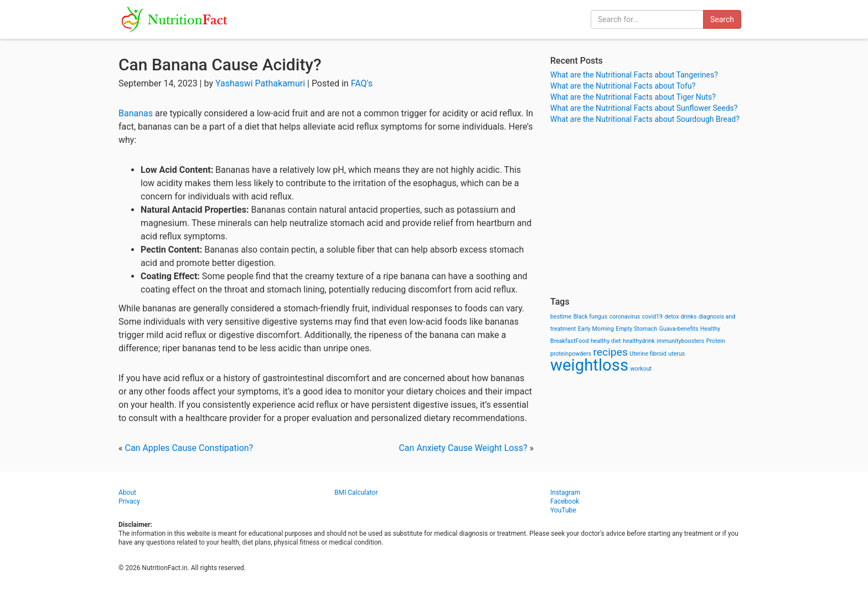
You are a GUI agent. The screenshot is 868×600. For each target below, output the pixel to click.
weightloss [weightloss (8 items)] (589, 365)
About (127, 493)
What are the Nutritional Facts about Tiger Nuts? (633, 97)
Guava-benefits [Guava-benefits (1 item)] (679, 329)
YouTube (563, 510)
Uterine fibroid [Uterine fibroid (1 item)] (648, 354)
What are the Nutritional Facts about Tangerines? (634, 75)
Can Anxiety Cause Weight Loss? (463, 448)
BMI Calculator (356, 493)
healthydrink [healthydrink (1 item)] (639, 341)
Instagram (565, 493)
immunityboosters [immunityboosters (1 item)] (680, 341)
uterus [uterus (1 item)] (676, 354)
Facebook (565, 501)
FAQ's (362, 83)
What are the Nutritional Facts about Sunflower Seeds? (644, 108)
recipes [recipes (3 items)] (611, 352)
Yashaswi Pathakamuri (260, 83)
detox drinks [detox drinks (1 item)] (681, 317)
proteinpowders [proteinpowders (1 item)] (571, 354)
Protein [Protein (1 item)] (716, 341)
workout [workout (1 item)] (641, 369)
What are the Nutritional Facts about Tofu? (623, 86)
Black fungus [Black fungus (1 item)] (590, 317)
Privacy (129, 501)
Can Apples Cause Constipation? (189, 448)
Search (722, 19)
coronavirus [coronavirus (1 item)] (625, 317)
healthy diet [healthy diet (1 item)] (606, 341)
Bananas (136, 113)
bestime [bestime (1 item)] (561, 317)
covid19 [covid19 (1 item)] (652, 317)
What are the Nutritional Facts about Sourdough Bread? (645, 119)
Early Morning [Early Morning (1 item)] (596, 329)
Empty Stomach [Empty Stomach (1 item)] (636, 329)
